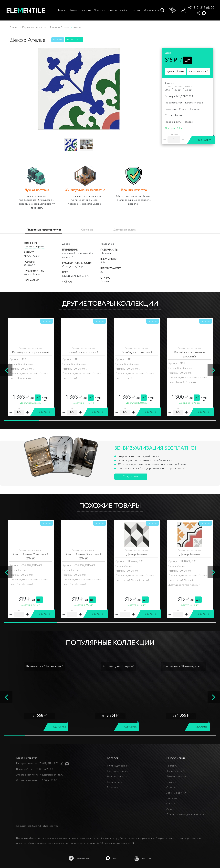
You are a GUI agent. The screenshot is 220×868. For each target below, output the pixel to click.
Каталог (61, 10)
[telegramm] (79, 858)
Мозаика (112, 787)
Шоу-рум (135, 10)
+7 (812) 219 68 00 (201, 8)
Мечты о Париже (189, 109)
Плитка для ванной (118, 766)
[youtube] (143, 858)
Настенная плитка (117, 771)
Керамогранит (115, 782)
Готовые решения (81, 10)
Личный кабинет (176, 793)
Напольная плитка (118, 777)
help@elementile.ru (52, 775)
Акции (170, 809)
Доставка (99, 10)
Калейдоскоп (26, 368)
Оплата (171, 804)
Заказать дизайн (117, 10)
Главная (14, 28)
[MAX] (112, 858)
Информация (152, 10)
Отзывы (171, 787)
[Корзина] (172, 10)
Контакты (172, 766)
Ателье (22, 566)
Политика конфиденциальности (185, 814)
